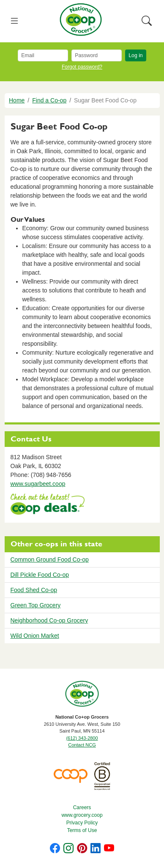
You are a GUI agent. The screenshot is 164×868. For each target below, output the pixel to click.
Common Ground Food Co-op (50, 559)
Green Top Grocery (36, 605)
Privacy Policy (82, 823)
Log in (135, 55)
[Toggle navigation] (15, 21)
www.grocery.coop (82, 815)
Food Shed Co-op (34, 590)
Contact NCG (82, 745)
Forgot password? (82, 67)
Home (17, 100)
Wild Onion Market (35, 636)
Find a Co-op (49, 100)
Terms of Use (82, 830)
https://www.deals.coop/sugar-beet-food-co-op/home (48, 505)
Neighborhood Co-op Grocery (49, 620)
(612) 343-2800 (82, 738)
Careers (82, 807)
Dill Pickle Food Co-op (40, 575)
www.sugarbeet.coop (38, 484)
